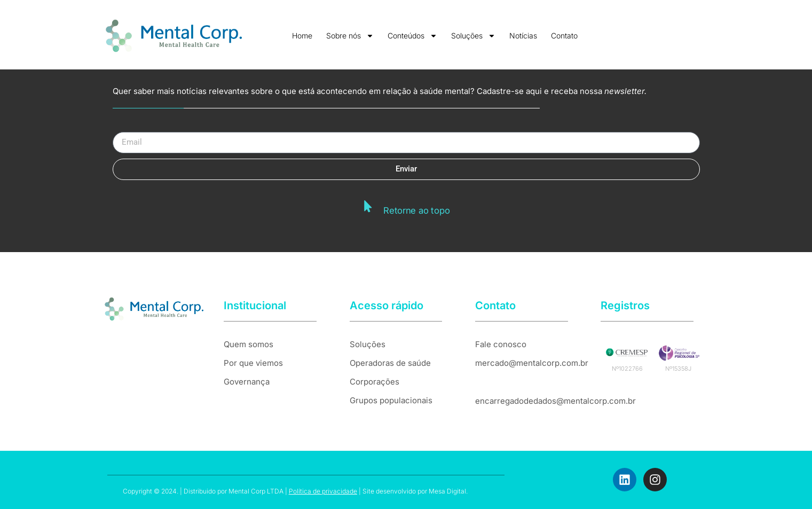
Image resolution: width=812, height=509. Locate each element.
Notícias (523, 36)
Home (302, 36)
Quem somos (249, 344)
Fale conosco (501, 344)
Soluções (473, 36)
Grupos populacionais (391, 400)
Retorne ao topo (416, 210)
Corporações (375, 382)
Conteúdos (412, 36)
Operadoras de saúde (390, 363)
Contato (564, 36)
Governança (247, 382)
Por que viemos (253, 363)
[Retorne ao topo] (369, 206)
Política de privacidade (323, 491)
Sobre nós (350, 36)
